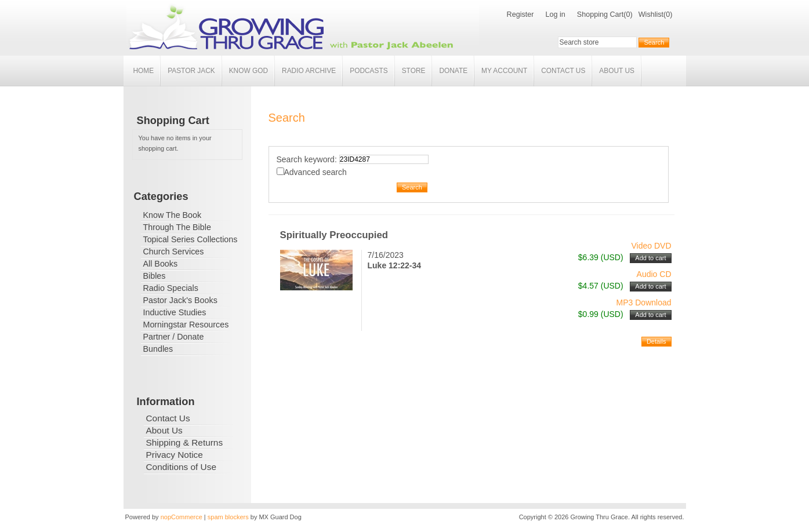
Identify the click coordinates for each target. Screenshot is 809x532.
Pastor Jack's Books (180, 300)
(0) (628, 14)
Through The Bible (177, 227)
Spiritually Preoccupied (334, 235)
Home (144, 71)
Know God (248, 71)
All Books (161, 264)
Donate (453, 71)
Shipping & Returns (185, 442)
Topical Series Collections (191, 239)
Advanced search (315, 172)
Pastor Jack (191, 71)
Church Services (174, 252)
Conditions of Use (181, 467)
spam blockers (228, 517)
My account (504, 71)
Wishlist (651, 14)
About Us (617, 71)
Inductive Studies (175, 312)
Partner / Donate (174, 337)
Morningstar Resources (186, 325)
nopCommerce (182, 517)
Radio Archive (309, 71)
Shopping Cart (601, 14)
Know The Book (173, 215)
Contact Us (563, 71)
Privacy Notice (175, 455)
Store (414, 71)
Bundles (158, 349)
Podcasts (369, 71)
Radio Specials (171, 288)
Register (520, 14)
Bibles (155, 276)
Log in (555, 14)
